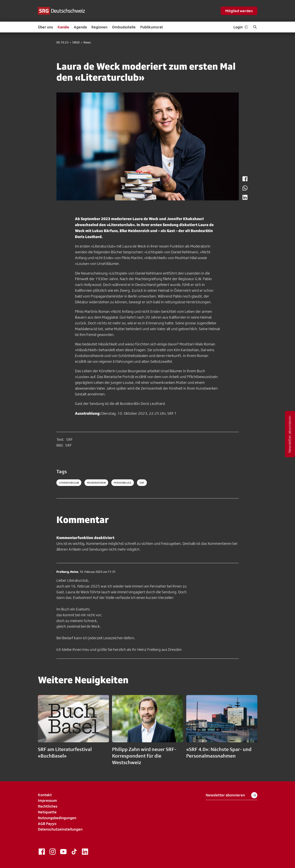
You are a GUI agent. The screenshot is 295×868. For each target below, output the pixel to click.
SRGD (76, 42)
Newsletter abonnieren (232, 795)
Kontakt (45, 795)
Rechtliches (48, 806)
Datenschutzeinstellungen (60, 829)
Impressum (47, 800)
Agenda (80, 27)
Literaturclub (69, 483)
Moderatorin (96, 483)
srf (142, 483)
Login (241, 27)
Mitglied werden (239, 11)
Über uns (45, 27)
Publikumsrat (152, 27)
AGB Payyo (47, 824)
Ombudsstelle (124, 27)
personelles (123, 483)
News (87, 42)
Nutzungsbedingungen (57, 818)
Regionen (99, 27)
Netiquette (47, 812)
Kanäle (63, 27)
